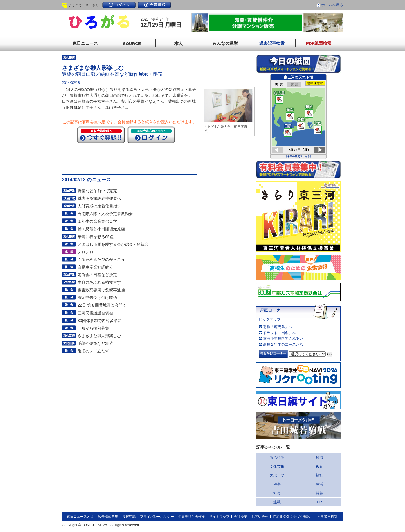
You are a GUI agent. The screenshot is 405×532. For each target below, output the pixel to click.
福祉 (319, 475)
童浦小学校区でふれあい (283, 338)
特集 (319, 493)
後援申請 (129, 517)
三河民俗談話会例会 (95, 313)
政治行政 (277, 458)
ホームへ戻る (332, 5)
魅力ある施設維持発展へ (99, 198)
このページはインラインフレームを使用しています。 (298, 117)
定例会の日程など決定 (97, 275)
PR (319, 502)
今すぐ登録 (101, 135)
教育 (319, 467)
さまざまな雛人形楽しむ (99, 336)
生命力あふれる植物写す (99, 282)
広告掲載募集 (108, 517)
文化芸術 (277, 467)
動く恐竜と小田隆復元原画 (101, 229)
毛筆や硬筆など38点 (96, 343)
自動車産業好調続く (95, 267)
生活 (319, 484)
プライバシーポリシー (157, 517)
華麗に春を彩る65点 (96, 237)
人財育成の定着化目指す (99, 206)
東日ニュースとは (80, 517)
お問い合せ (260, 517)
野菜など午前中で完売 (97, 191)
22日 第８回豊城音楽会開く (102, 305)
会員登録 (154, 5)
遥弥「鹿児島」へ (278, 327)
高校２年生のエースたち (283, 344)
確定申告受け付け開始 (97, 298)
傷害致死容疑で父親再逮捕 (101, 290)
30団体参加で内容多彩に (100, 321)
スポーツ (277, 475)
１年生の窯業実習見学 (97, 221)
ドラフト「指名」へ (279, 333)
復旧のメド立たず (93, 351)
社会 (277, 493)
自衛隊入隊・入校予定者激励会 (105, 214)
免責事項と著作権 (192, 517)
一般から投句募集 (93, 328)
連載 (277, 502)
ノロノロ (85, 252)
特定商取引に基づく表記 (291, 517)
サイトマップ (219, 517)
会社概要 (240, 517)
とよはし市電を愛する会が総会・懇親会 (113, 244)
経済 (319, 458)
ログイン (119, 5)
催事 (277, 484)
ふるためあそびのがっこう (101, 260)
